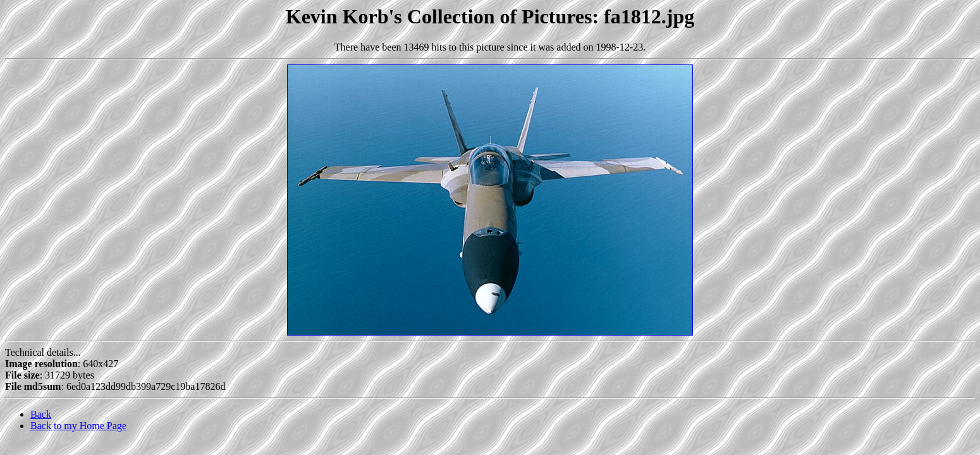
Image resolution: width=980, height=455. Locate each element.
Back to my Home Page (78, 426)
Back (41, 414)
